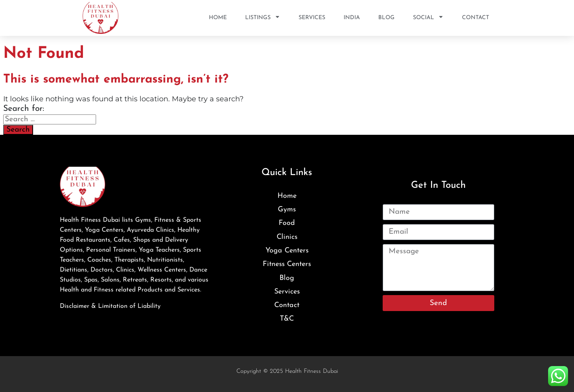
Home (218, 18)
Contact (476, 18)
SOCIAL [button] (428, 18)
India (352, 18)
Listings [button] (263, 18)
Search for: (24, 109)
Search (18, 130)
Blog (386, 18)
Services (312, 18)
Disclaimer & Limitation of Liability (110, 306)
